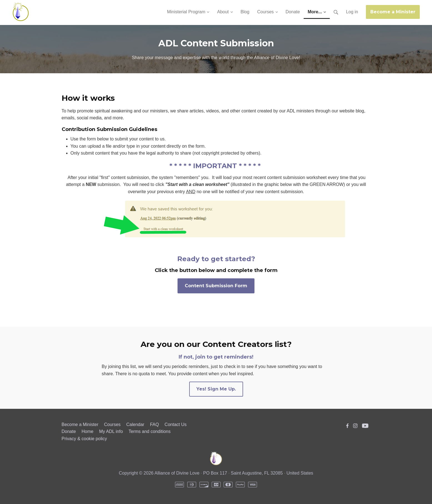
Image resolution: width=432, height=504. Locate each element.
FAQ (154, 424)
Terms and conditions (150, 431)
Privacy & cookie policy (84, 439)
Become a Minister (393, 12)
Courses (112, 424)
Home (88, 431)
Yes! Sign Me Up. (216, 389)
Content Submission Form (216, 286)
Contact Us (175, 424)
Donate (69, 431)
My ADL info (111, 431)
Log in (352, 12)
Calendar (135, 424)
